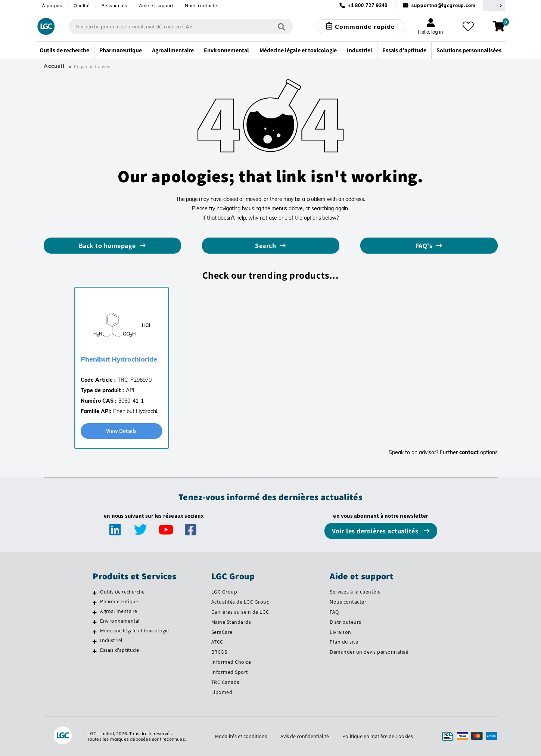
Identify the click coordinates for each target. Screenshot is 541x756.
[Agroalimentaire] (95, 612)
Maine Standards (231, 622)
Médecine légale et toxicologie (134, 630)
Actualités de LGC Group (241, 602)
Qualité (82, 5)
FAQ (334, 612)
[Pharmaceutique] (95, 602)
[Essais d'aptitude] (95, 651)
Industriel (111, 640)
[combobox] (181, 27)
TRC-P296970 (135, 380)
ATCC (217, 642)
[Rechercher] (282, 26)
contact (469, 452)
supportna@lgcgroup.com (444, 5)
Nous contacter (202, 5)
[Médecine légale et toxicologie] (95, 632)
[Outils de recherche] (95, 593)
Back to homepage (107, 246)
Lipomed (222, 692)
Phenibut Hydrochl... (137, 411)
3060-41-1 (131, 401)
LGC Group (224, 592)
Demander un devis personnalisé (369, 652)
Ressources (114, 5)
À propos (52, 5)
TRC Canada (226, 682)
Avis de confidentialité (305, 736)
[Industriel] (95, 641)
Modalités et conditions (241, 736)
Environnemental (120, 621)
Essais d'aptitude (119, 650)
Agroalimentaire (119, 611)
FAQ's (424, 246)
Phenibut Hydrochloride (119, 359)
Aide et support (156, 5)
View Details (121, 431)
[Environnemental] (95, 622)
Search (265, 246)
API (130, 390)
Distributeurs (346, 622)
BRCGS (219, 652)
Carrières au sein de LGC (240, 612)
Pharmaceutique (119, 601)
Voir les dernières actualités (376, 531)
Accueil (54, 66)
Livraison (341, 632)
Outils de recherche (122, 592)
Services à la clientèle (355, 592)
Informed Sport (230, 672)
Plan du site (344, 642)
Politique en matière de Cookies (378, 736)
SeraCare (222, 632)
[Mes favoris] (468, 27)
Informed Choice (231, 662)
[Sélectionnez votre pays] (494, 5)
